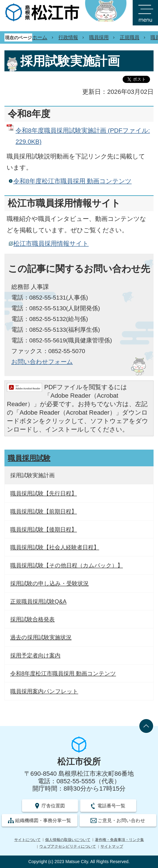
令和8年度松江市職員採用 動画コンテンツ (72, 181)
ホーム (40, 37)
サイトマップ (112, 846)
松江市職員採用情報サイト (51, 244)
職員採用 (99, 37)
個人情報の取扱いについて (68, 840)
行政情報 (68, 37)
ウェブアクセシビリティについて (68, 846)
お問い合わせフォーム (42, 362)
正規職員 (130, 37)
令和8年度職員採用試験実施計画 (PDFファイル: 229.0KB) (83, 136)
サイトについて (27, 840)
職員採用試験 (29, 458)
